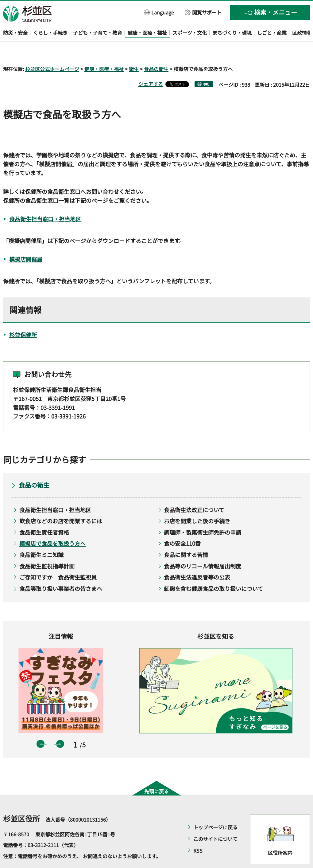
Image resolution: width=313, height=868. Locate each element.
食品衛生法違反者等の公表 (197, 560)
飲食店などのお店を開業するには (61, 503)
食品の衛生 (156, 51)
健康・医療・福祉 (104, 51)
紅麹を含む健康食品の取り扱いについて (213, 571)
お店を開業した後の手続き (197, 503)
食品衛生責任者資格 (44, 514)
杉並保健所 (23, 317)
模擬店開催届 (26, 242)
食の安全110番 (182, 526)
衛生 (134, 51)
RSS (198, 833)
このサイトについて (215, 821)
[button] (159, 12)
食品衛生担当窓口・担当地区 (45, 201)
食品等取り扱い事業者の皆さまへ (61, 571)
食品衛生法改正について (194, 492)
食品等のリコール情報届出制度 (203, 548)
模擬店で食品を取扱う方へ (52, 526)
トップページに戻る (215, 809)
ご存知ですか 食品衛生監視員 (58, 560)
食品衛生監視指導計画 (47, 548)
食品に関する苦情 (186, 537)
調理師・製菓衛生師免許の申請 (203, 514)
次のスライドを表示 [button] (60, 726)
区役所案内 (280, 835)
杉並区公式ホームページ (52, 51)
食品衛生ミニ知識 (41, 537)
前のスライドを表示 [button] (41, 726)
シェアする (151, 66)
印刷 (206, 66)
